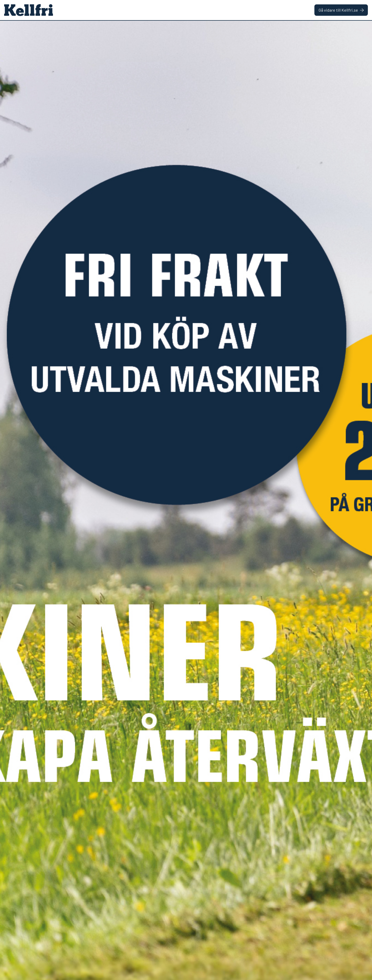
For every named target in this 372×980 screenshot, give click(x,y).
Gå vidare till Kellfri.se (341, 10)
